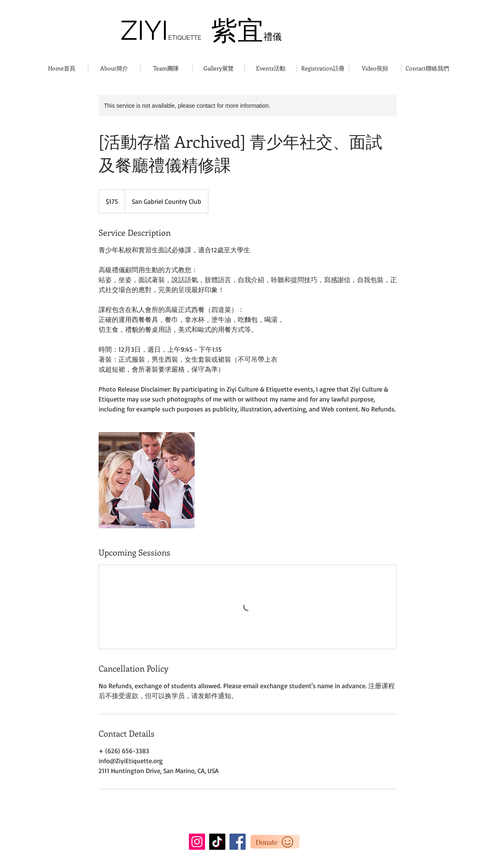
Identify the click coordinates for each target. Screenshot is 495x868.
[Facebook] (238, 842)
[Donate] (275, 842)
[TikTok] (217, 842)
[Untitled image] (147, 480)
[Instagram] (197, 842)
